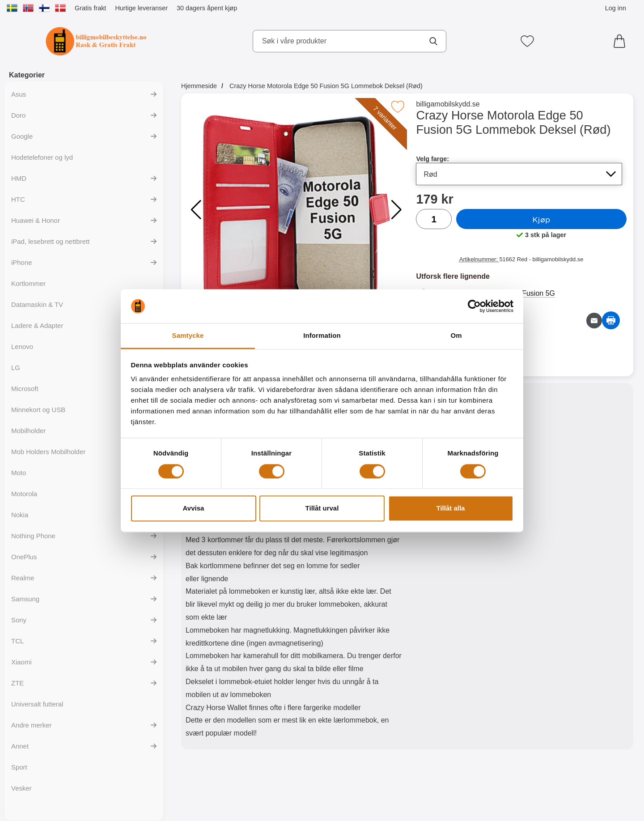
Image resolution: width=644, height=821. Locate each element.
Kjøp (541, 219)
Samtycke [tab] (188, 336)
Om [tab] (456, 336)
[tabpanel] (294, 568)
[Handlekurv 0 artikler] (622, 41)
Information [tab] (322, 336)
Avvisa (194, 508)
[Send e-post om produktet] (594, 321)
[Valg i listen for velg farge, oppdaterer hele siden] (519, 174)
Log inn (616, 8)
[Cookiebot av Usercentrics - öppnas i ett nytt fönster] (474, 306)
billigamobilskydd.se (448, 104)
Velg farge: (432, 159)
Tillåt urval (322, 508)
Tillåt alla (451, 508)
